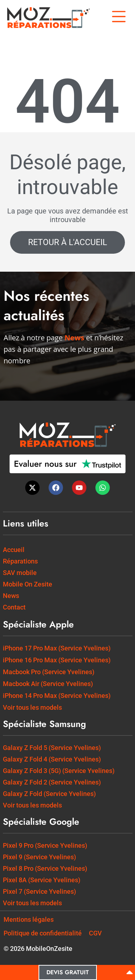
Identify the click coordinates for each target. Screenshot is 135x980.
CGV (95, 933)
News (11, 596)
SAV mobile (20, 573)
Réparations (20, 561)
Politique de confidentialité (43, 933)
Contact (14, 607)
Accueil (14, 550)
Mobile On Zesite (28, 584)
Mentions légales (29, 919)
